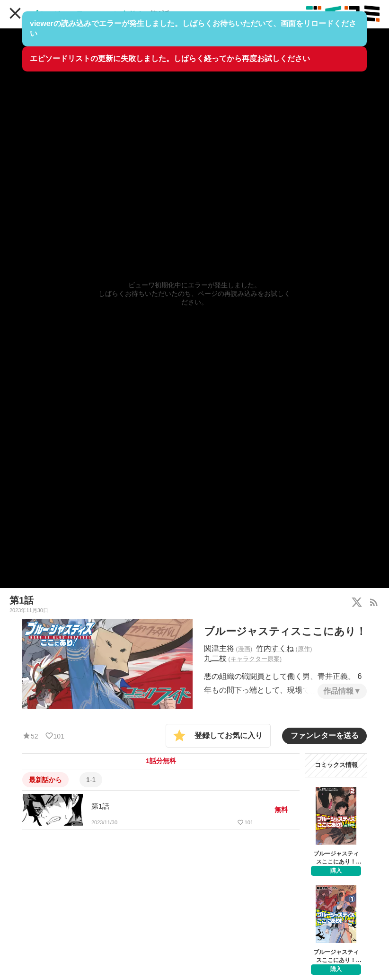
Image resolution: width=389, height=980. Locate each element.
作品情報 (338, 691)
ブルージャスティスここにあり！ (87, 14)
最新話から (45, 780)
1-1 (91, 780)
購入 (336, 871)
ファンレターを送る (325, 735)
